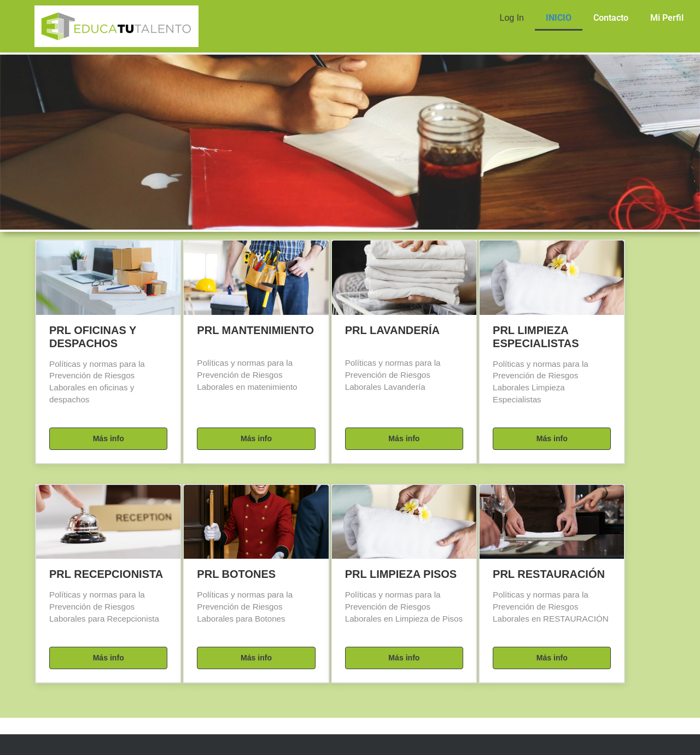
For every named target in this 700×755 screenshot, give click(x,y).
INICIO (559, 18)
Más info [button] (109, 438)
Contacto (611, 18)
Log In (512, 18)
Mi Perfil (667, 18)
